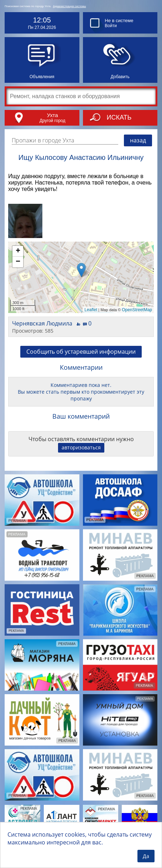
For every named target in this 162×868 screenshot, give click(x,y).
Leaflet (91, 310)
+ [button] (18, 251)
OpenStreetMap (137, 310)
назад (138, 140)
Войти (111, 26)
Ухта (53, 115)
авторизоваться (81, 447)
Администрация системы (70, 6)
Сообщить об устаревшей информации (81, 352)
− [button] (18, 262)
